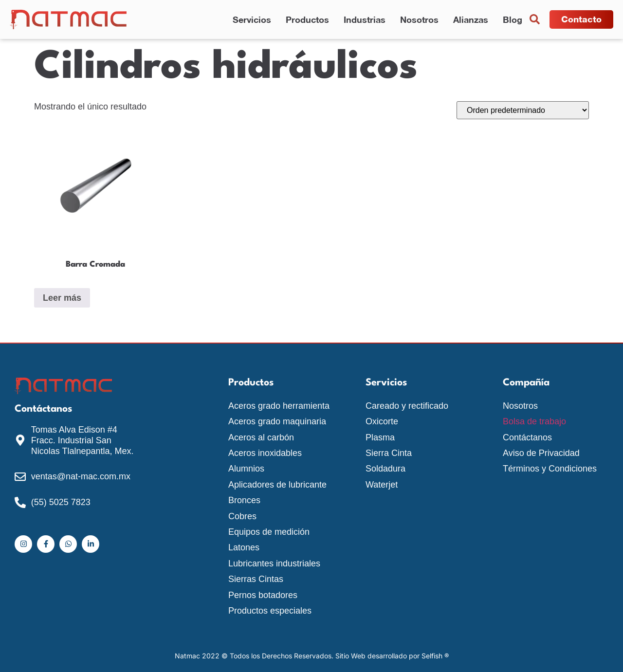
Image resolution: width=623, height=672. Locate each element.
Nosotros (419, 19)
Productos (307, 19)
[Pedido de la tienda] (523, 110)
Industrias (365, 19)
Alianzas (471, 19)
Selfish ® (435, 656)
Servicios (252, 19)
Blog (513, 19)
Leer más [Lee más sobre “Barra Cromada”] (62, 298)
